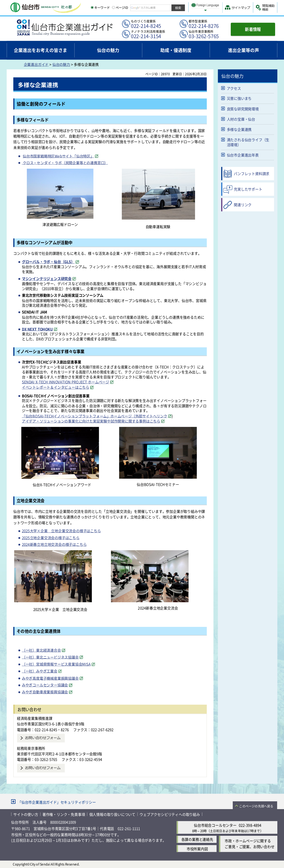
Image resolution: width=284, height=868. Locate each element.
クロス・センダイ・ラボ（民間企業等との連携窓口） (65, 162)
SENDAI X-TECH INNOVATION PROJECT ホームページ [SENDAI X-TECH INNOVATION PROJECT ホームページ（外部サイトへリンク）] (66, 382)
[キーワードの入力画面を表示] (92, 7)
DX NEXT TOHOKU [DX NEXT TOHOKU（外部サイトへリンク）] (37, 329)
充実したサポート (248, 189)
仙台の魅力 (61, 64)
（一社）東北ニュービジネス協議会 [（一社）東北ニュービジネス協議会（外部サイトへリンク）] (50, 657)
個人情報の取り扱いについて (112, 814)
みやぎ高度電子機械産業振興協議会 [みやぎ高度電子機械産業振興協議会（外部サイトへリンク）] (50, 678)
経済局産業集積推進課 (35, 718)
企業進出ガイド (36, 64)
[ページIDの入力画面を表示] (113, 7)
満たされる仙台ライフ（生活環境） (248, 142)
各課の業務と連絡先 (197, 839)
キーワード (100, 7)
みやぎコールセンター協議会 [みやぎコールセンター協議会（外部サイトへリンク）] (45, 685)
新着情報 (253, 29)
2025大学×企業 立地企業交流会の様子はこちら (61, 531)
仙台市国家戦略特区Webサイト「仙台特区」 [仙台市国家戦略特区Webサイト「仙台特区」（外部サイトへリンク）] (58, 156)
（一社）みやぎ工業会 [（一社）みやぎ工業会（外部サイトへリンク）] (40, 671)
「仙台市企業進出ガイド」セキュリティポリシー (57, 802)
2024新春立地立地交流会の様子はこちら (54, 544)
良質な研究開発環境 (243, 109)
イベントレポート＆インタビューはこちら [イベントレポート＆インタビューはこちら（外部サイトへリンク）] (56, 387)
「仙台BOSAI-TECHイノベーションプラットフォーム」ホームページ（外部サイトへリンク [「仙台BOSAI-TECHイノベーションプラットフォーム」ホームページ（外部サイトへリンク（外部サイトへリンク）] (95, 416)
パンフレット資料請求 (252, 173)
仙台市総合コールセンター (215, 825)
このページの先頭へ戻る (256, 806)
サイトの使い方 (26, 814)
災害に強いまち (239, 98)
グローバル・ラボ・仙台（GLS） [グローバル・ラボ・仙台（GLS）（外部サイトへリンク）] (48, 262)
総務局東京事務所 (31, 748)
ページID (120, 7)
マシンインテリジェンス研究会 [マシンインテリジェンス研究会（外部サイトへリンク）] (47, 278)
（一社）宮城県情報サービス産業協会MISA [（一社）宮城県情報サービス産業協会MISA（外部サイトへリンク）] (56, 664)
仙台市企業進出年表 (243, 155)
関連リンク (243, 205)
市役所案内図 (197, 848)
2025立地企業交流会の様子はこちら (51, 537)
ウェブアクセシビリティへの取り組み (170, 814)
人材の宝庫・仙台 (241, 119)
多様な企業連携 (239, 129)
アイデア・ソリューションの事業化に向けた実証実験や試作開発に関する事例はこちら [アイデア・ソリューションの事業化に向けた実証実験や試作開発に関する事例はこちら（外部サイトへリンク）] (91, 421)
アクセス (234, 88)
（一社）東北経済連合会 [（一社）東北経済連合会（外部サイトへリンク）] (41, 650)
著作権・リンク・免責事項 (64, 814)
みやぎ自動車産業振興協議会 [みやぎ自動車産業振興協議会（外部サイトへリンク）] (45, 692)
